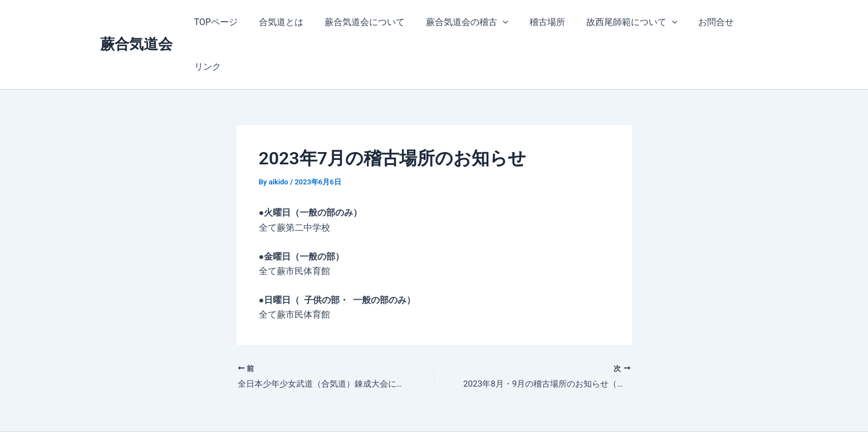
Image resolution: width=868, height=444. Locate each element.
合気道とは (278, 22)
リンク (746, 22)
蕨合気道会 (136, 22)
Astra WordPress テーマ (520, 416)
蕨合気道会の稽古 (458, 22)
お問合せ (697, 22)
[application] (493, 22)
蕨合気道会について (359, 22)
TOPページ (217, 22)
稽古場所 (534, 22)
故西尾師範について (616, 22)
